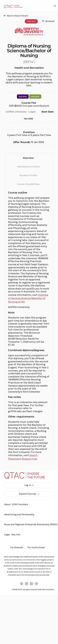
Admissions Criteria (28, 166)
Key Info (17, 535)
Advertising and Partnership (19, 515)
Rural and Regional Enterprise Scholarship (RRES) (31, 525)
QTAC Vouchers (20, 504)
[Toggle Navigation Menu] (55, 6)
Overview (28, 158)
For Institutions (36, 547)
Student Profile (28, 175)
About (7, 504)
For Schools (16, 547)
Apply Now (31, 21)
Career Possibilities (28, 184)
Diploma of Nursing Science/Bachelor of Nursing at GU (28, 298)
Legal (7, 535)
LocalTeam (50, 590)
